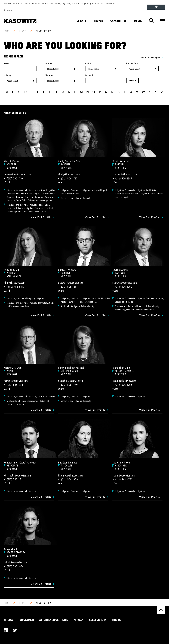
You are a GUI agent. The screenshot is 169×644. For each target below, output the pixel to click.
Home (6, 31)
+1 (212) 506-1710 (13, 179)
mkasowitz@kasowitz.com (17, 175)
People (98, 21)
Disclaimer (27, 620)
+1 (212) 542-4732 (122, 479)
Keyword (89, 75)
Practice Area (132, 63)
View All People (150, 58)
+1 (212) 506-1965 (122, 385)
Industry (8, 75)
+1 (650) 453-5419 (14, 287)
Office (88, 63)
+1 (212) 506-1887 (122, 179)
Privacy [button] (8, 10)
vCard (7, 182)
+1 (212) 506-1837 (68, 287)
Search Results (44, 31)
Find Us (117, 620)
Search (132, 80)
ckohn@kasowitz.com (124, 476)
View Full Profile (41, 217)
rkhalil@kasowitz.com (15, 562)
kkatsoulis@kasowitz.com (17, 476)
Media (138, 21)
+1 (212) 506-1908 (68, 479)
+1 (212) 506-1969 (122, 287)
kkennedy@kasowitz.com (71, 476)
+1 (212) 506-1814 (13, 385)
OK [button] (156, 7)
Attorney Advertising (54, 620)
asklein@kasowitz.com (124, 381)
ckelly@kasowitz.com (69, 175)
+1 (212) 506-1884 (14, 566)
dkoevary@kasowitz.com (71, 283)
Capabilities (118, 21)
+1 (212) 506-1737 (68, 179)
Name (6, 63)
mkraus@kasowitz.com (16, 381)
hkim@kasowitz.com (15, 283)
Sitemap (9, 620)
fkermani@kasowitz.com (125, 175)
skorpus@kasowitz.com (125, 283)
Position (48, 63)
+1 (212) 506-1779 (68, 385)
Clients (82, 21)
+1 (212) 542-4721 (14, 479)
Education (49, 75)
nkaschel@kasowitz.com (71, 381)
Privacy (79, 620)
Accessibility (98, 620)
